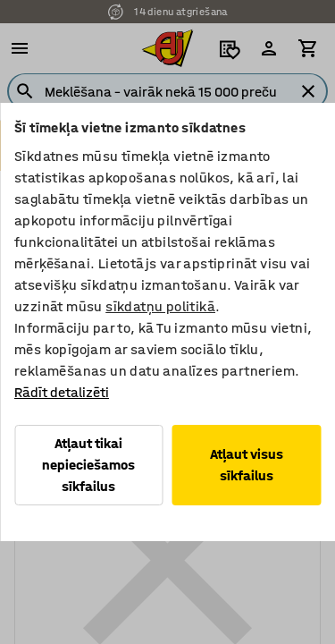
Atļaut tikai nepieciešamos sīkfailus (88, 465)
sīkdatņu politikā (160, 306)
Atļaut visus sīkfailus (247, 465)
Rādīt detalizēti (62, 392)
